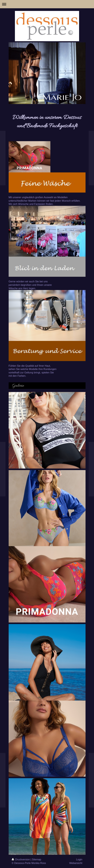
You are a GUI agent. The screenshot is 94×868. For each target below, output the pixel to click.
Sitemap (36, 859)
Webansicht (76, 863)
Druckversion (21, 859)
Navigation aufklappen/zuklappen (47, 4)
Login (79, 859)
